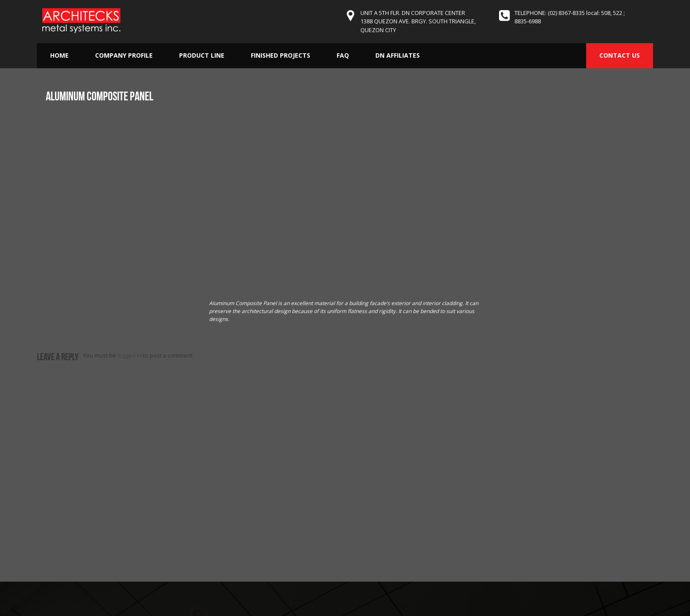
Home (59, 55)
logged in (130, 355)
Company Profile (124, 55)
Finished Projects (281, 55)
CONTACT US (620, 55)
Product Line (202, 55)
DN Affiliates (398, 55)
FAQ (343, 55)
